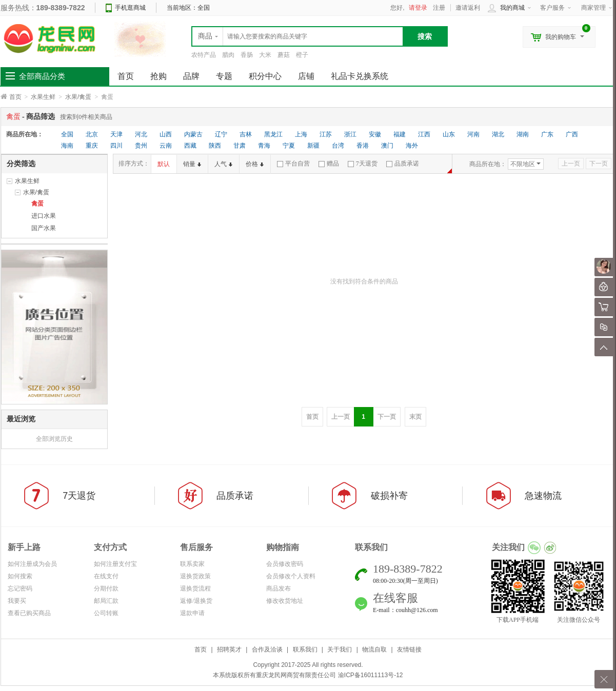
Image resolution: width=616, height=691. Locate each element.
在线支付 (106, 576)
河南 (473, 134)
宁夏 (289, 146)
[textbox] (297, 36)
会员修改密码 (285, 564)
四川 (116, 146)
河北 (141, 134)
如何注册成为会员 (32, 564)
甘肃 (240, 146)
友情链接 (409, 649)
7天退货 (363, 164)
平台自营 (293, 164)
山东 (449, 134)
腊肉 (228, 55)
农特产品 (204, 55)
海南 (67, 146)
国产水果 (44, 228)
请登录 (418, 8)
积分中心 (265, 76)
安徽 (375, 134)
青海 (264, 146)
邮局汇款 (106, 601)
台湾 (338, 146)
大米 (265, 55)
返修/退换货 (196, 601)
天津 (116, 134)
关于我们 (340, 649)
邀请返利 (468, 8)
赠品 (329, 164)
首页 (15, 97)
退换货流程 (195, 588)
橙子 (302, 55)
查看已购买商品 (29, 613)
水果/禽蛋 (78, 97)
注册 (439, 8)
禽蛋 (37, 204)
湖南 (523, 134)
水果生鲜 (43, 97)
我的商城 (512, 8)
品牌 (191, 76)
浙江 (350, 134)
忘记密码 (20, 588)
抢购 (158, 76)
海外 (412, 146)
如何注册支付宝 (115, 564)
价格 (255, 164)
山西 (166, 134)
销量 (192, 164)
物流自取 (374, 649)
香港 (363, 146)
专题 (224, 76)
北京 (92, 134)
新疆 (313, 146)
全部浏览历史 (54, 439)
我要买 (17, 601)
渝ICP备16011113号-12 (371, 675)
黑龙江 (273, 134)
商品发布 (279, 588)
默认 (164, 164)
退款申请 (192, 613)
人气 (223, 164)
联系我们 (305, 649)
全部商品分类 (42, 76)
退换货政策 (195, 576)
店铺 (306, 76)
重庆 (92, 146)
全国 (67, 134)
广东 (547, 134)
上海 (301, 134)
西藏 (190, 146)
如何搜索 (20, 576)
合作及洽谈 (267, 649)
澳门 (387, 146)
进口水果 (44, 216)
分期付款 (106, 588)
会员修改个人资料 (291, 576)
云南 (166, 146)
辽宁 (221, 134)
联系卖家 (192, 564)
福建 (400, 134)
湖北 (498, 134)
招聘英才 (229, 649)
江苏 (326, 134)
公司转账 (106, 613)
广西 (572, 134)
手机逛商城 (130, 8)
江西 (424, 134)
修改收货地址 (285, 601)
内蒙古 (193, 134)
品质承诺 (403, 164)
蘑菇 (284, 55)
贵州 (141, 146)
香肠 (247, 55)
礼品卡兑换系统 (360, 76)
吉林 (246, 134)
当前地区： (188, 8)
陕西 (215, 146)
